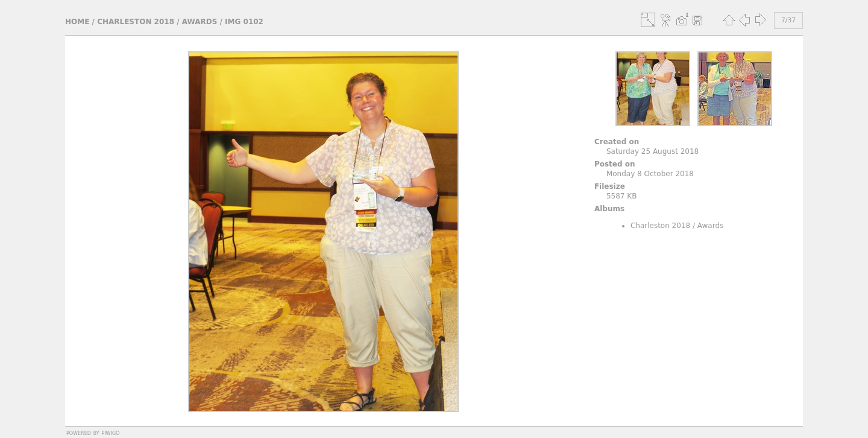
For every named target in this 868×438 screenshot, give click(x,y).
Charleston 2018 (136, 22)
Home (77, 22)
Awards (200, 22)
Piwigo (110, 433)
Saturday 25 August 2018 (653, 151)
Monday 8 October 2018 (650, 174)
